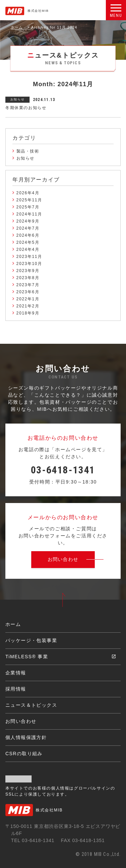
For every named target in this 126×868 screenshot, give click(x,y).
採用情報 (16, 689)
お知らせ (26, 158)
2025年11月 (29, 200)
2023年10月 (29, 264)
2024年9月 (28, 221)
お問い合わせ (21, 721)
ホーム (17, 27)
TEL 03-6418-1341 (33, 840)
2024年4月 (28, 249)
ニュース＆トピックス (31, 705)
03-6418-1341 (63, 470)
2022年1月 (28, 299)
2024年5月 (28, 242)
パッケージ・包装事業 (31, 640)
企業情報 (16, 673)
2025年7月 (28, 207)
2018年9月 (28, 313)
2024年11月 (29, 214)
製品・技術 (28, 151)
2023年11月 (29, 257)
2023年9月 (28, 271)
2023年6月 (28, 292)
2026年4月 (28, 193)
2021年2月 (28, 306)
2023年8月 (28, 278)
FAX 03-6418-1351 (83, 840)
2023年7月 (28, 285)
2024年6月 (28, 235)
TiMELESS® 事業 (27, 657)
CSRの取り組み (24, 754)
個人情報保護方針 (26, 737)
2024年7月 (28, 228)
